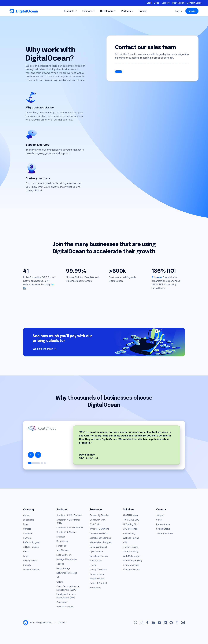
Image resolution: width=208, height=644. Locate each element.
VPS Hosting (129, 533)
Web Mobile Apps (132, 556)
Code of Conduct (98, 583)
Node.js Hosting (131, 551)
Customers (28, 533)
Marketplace (96, 560)
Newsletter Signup (99, 556)
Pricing (93, 565)
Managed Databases (67, 559)
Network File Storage (67, 573)
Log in (178, 11)
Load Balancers (64, 555)
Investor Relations (32, 570)
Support (160, 515)
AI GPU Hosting (130, 515)
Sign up (192, 11)
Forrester (157, 277)
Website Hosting (131, 538)
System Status (163, 529)
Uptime (60, 582)
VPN (125, 542)
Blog (149, 3)
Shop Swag (95, 588)
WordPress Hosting (132, 560)
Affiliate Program (31, 547)
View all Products (65, 607)
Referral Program (32, 542)
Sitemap (62, 623)
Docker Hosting (131, 547)
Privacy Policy (30, 560)
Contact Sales (194, 3)
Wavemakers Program (101, 542)
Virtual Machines (131, 565)
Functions (61, 546)
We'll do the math (45, 349)
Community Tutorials (100, 515)
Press (26, 551)
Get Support (178, 3)
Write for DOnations (99, 529)
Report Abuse (163, 524)
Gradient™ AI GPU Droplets (69, 515)
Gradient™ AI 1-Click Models (70, 528)
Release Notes (97, 578)
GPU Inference (130, 529)
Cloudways (62, 602)
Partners (27, 538)
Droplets (61, 537)
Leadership (29, 520)
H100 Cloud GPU (131, 520)
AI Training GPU (131, 524)
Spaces (60, 564)
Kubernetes (62, 541)
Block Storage (63, 568)
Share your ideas (165, 533)
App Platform (63, 550)
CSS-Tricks (95, 524)
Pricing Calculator (98, 570)
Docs (157, 3)
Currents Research (99, 533)
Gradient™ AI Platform (67, 532)
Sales (159, 520)
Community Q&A (98, 520)
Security (27, 565)
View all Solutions (132, 570)
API (58, 577)
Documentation (97, 574)
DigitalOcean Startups (100, 538)
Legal (26, 556)
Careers (166, 3)
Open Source (96, 551)
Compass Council (98, 547)
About (26, 515)
